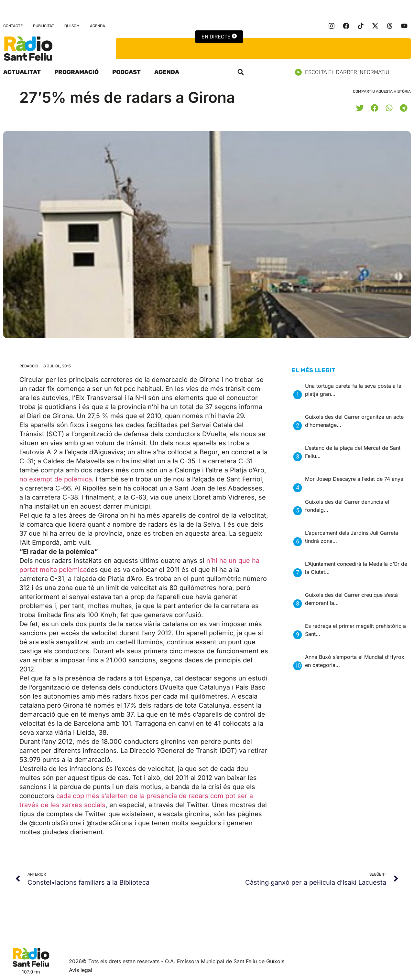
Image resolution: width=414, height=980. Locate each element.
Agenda (98, 26)
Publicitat (44, 26)
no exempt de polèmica (56, 479)
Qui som (72, 26)
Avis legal (81, 970)
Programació (76, 72)
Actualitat (22, 72)
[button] (241, 72)
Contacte (13, 26)
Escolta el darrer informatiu (345, 72)
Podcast (126, 72)
